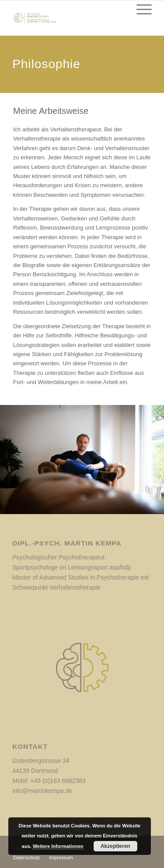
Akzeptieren (115, 846)
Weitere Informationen (58, 846)
